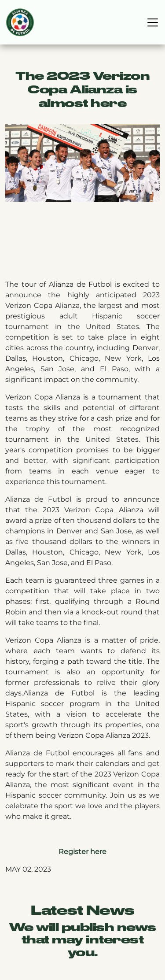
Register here (82, 852)
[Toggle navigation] (153, 22)
